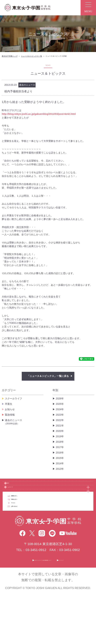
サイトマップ (83, 611)
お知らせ (10, 409)
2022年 (60, 420)
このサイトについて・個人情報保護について (37, 611)
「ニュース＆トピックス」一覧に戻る (48, 376)
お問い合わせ (29, 553)
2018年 (60, 442)
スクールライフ (13, 399)
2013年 (60, 469)
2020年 (60, 431)
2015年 (60, 458)
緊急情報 (10, 415)
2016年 (60, 453)
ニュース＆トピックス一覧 (32, 56)
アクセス (26, 541)
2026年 (60, 399)
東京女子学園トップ (10, 56)
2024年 (60, 409)
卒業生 (9, 404)
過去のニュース (24, 422)
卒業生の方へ (29, 530)
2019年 (60, 436)
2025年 (60, 404)
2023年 (60, 415)
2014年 (60, 463)
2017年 (60, 447)
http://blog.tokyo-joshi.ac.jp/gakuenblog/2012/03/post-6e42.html (39, 114)
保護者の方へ (29, 518)
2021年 (60, 426)
